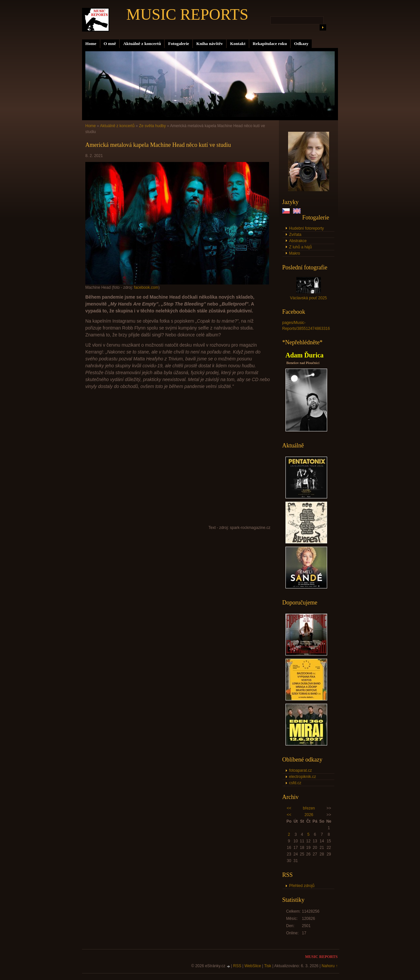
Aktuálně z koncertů (142, 44)
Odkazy (301, 44)
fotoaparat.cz (300, 770)
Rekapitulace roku (270, 44)
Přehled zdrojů (302, 886)
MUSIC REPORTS (187, 14)
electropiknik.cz (303, 777)
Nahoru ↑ (330, 966)
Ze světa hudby (152, 126)
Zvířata (295, 235)
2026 (309, 815)
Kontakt (238, 44)
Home (91, 44)
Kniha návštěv (210, 44)
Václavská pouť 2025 (309, 298)
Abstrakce (298, 241)
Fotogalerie (178, 44)
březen (309, 808)
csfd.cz (295, 783)
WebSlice (253, 966)
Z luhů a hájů (300, 247)
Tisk (268, 966)
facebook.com (146, 287)
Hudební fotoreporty (306, 228)
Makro (294, 253)
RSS (237, 966)
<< (289, 808)
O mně (110, 44)
